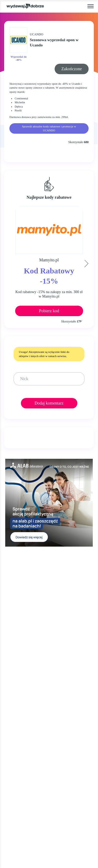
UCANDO (36, 34)
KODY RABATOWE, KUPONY (33, 675)
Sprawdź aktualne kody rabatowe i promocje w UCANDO (49, 128)
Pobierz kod (49, 311)
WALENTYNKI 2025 (24, 726)
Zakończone (72, 69)
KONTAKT (15, 789)
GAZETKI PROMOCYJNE (29, 685)
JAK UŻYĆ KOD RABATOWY (33, 757)
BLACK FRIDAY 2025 (25, 705)
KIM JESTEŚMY (20, 747)
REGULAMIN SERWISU (27, 767)
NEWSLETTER (19, 799)
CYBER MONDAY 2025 (27, 715)
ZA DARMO (16, 695)
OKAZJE (13, 665)
